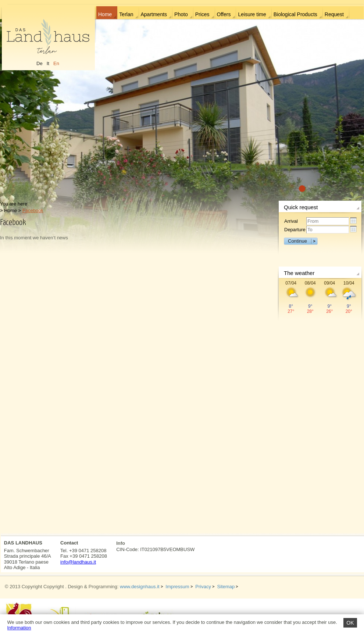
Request (334, 14)
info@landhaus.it (78, 562)
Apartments (154, 14)
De (40, 63)
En (56, 63)
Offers (224, 14)
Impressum (177, 587)
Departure (295, 230)
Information (19, 628)
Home (105, 14)
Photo (181, 14)
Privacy (203, 587)
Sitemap (226, 587)
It (48, 63)
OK (350, 623)
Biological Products (295, 14)
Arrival (291, 221)
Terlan (126, 14)
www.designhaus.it (140, 587)
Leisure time (252, 14)
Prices (202, 14)
